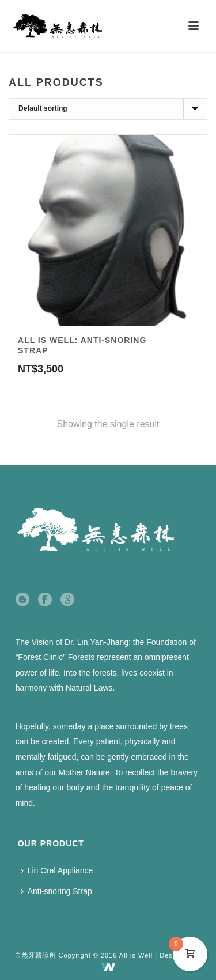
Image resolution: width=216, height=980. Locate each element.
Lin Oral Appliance (57, 870)
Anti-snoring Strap (56, 891)
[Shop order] (108, 109)
